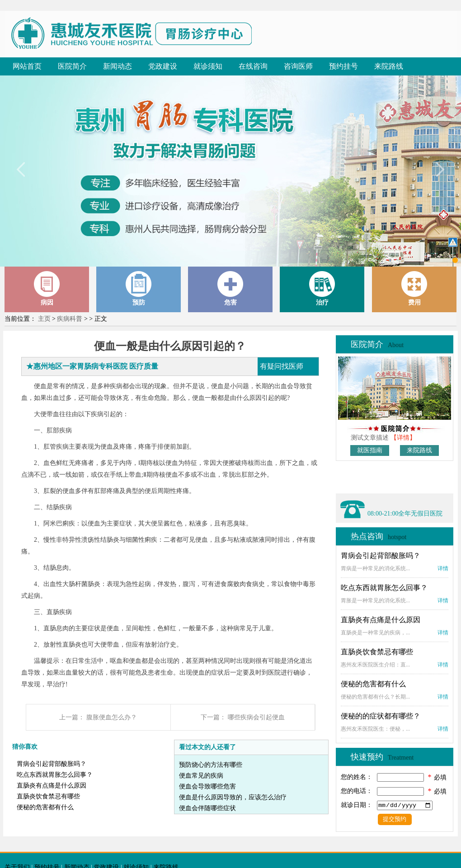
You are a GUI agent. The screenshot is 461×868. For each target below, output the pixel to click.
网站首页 (27, 66)
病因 (47, 289)
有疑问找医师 (282, 366)
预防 (139, 289)
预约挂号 (343, 66)
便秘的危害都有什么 (45, 807)
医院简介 (72, 66)
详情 (443, 568)
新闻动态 (118, 66)
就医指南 (370, 450)
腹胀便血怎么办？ (112, 717)
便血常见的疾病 (201, 776)
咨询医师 (298, 66)
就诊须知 (208, 66)
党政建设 (163, 66)
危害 (230, 289)
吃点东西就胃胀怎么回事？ (55, 775)
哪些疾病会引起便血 (256, 717)
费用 (414, 289)
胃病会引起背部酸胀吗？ (52, 764)
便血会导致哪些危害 (207, 786)
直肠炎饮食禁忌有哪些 (48, 796)
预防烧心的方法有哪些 (211, 765)
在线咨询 (253, 66)
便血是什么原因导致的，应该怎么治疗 (233, 797)
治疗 (322, 289)
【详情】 (403, 438)
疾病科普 (70, 319)
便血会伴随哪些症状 (207, 808)
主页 (44, 319)
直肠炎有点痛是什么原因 (52, 786)
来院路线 (389, 66)
